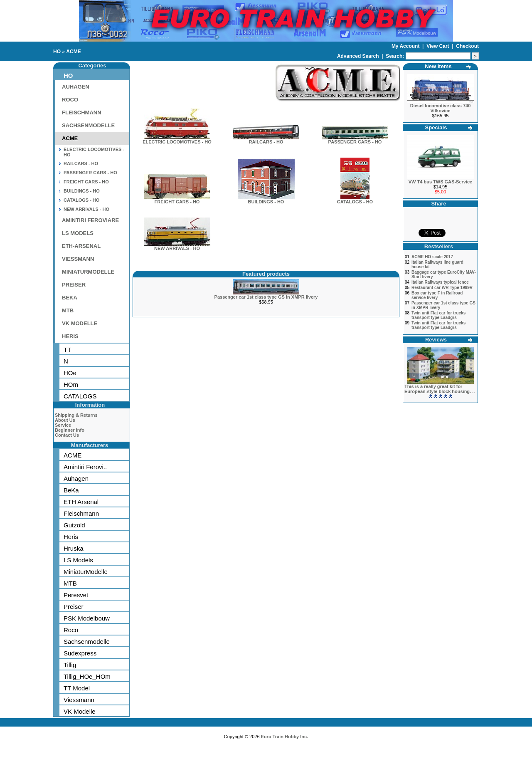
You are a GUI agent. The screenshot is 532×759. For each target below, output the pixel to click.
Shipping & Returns (76, 415)
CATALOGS (80, 396)
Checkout (467, 46)
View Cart (438, 46)
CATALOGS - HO (81, 200)
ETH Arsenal (81, 502)
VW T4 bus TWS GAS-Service (440, 182)
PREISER (74, 285)
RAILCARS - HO (81, 163)
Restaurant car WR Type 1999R (442, 288)
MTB (68, 310)
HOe (70, 373)
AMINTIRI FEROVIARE (90, 220)
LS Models (78, 560)
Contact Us (67, 435)
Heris (71, 537)
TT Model (77, 688)
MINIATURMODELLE (88, 272)
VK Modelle (80, 711)
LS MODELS (78, 233)
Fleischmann (81, 513)
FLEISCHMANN (82, 112)
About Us (65, 420)
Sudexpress (80, 653)
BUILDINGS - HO (82, 191)
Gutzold (74, 525)
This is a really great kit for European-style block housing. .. (440, 389)
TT (67, 350)
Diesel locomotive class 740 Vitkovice (441, 108)
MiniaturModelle (86, 572)
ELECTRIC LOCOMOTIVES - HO (177, 140)
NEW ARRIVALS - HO (86, 209)
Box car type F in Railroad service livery (437, 295)
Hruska (74, 548)
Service (63, 425)
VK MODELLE (80, 323)
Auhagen (76, 478)
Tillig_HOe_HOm (87, 676)
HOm (71, 384)
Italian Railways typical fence (440, 282)
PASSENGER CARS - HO (90, 173)
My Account (406, 46)
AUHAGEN (76, 87)
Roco (71, 630)
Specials (436, 127)
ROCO (70, 100)
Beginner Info (70, 430)
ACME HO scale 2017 (432, 257)
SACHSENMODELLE (88, 125)
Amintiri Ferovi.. (85, 467)
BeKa (71, 490)
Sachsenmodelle (87, 642)
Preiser (74, 607)
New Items (438, 66)
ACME (73, 52)
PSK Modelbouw (87, 618)
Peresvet (76, 595)
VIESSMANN (78, 259)
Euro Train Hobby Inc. (285, 737)
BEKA (70, 298)
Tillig (70, 665)
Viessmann (79, 700)
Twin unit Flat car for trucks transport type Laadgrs (438, 315)
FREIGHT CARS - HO (86, 182)
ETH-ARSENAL (81, 246)
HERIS (70, 336)
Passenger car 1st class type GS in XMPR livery (266, 297)
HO (57, 52)
